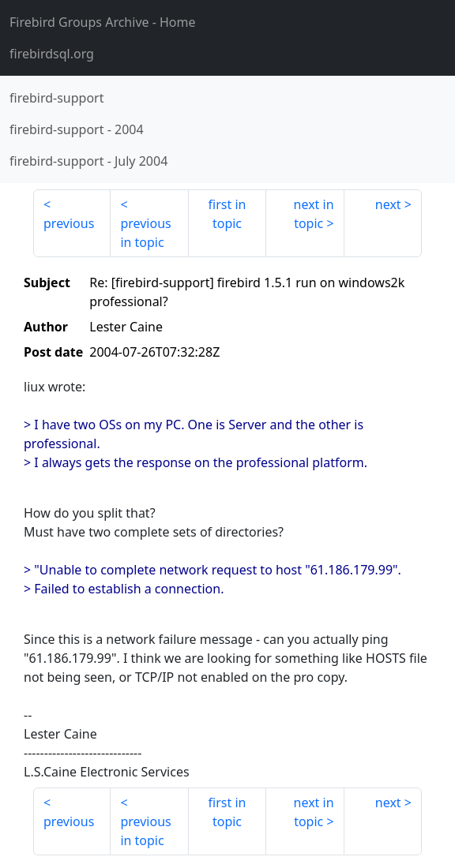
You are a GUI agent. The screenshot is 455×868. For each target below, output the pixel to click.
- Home (103, 22)
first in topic (227, 214)
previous (69, 223)
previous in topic (145, 233)
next (388, 204)
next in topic (314, 214)
